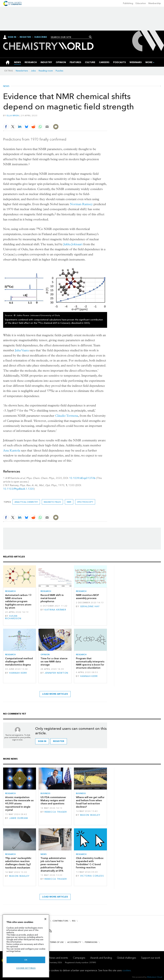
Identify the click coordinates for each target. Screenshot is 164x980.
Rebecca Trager (56, 812)
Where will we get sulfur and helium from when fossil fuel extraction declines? (90, 802)
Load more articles (55, 694)
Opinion (45, 655)
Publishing (128, 3)
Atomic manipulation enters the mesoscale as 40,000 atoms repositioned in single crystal (19, 804)
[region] (26, 946)
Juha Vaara (22, 350)
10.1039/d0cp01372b (82, 478)
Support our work (151, 958)
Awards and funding (101, 958)
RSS (74, 921)
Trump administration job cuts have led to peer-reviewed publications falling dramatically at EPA (53, 864)
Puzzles (59, 71)
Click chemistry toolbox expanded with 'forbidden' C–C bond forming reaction (90, 863)
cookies (127, 970)
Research (10, 591)
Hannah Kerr (18, 673)
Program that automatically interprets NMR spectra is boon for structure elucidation (90, 663)
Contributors (60, 921)
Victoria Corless (92, 876)
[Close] (45, 919)
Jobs (33, 71)
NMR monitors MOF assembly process (87, 597)
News (6, 86)
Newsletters (22, 71)
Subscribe (41, 37)
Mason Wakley (90, 815)
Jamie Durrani (19, 818)
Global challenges (127, 958)
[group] (149, 62)
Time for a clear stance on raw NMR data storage (54, 662)
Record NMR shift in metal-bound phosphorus (52, 598)
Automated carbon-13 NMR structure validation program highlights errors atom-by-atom (19, 601)
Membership (155, 3)
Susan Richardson (13, 617)
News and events (59, 958)
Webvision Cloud (155, 977)
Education (141, 3)
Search (90, 37)
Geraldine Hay (90, 606)
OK (26, 960)
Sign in (42, 741)
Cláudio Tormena (67, 416)
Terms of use (57, 942)
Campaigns (79, 958)
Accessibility (74, 942)
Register (25, 37)
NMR (69, 502)
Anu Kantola (12, 450)
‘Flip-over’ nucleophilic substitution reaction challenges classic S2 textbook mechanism (18, 863)
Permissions (91, 942)
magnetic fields (52, 502)
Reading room (46, 71)
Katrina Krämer (55, 610)
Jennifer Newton (56, 673)
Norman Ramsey (81, 204)
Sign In (12, 37)
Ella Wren (13, 116)
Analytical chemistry (26, 502)
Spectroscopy (85, 502)
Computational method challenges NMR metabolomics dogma (19, 662)
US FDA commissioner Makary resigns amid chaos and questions (53, 800)
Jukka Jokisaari (73, 244)
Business (45, 793)
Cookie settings (26, 968)
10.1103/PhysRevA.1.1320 (19, 489)
